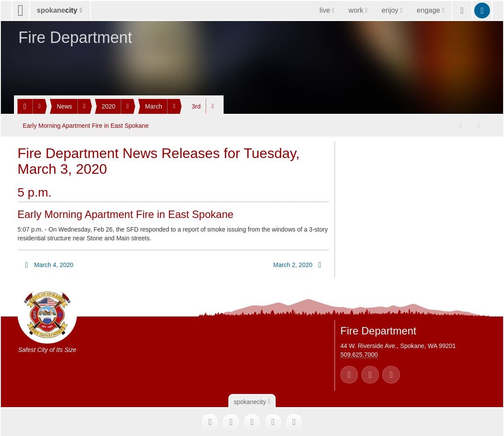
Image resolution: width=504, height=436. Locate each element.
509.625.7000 (359, 354)
